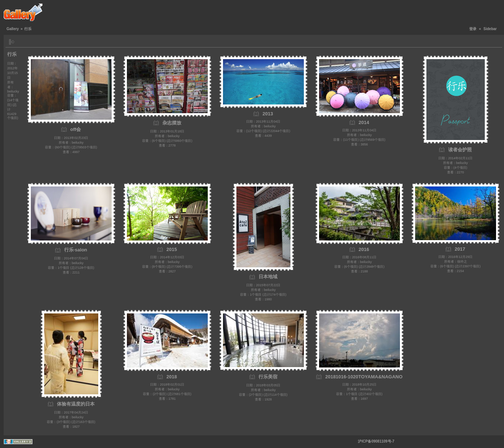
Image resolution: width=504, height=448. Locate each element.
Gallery (13, 29)
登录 (473, 29)
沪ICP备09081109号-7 (376, 441)
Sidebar (490, 29)
